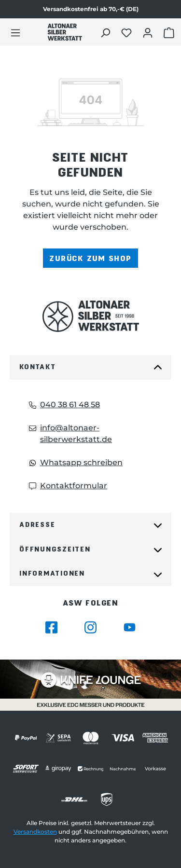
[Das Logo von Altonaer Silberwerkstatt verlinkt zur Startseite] (90, 316)
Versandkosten (35, 832)
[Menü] (15, 32)
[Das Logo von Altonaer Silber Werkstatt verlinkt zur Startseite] (65, 32)
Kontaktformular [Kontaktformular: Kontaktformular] (68, 486)
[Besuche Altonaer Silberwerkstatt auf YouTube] (130, 627)
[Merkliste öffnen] (128, 32)
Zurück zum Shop (90, 258)
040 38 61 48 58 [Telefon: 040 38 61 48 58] (64, 405)
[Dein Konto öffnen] (149, 32)
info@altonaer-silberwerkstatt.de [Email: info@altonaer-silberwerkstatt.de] (70, 434)
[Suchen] (106, 32)
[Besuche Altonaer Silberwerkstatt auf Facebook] (51, 627)
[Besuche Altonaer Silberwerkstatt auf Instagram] (90, 627)
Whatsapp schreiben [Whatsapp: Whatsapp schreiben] (76, 462)
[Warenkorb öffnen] (170, 32)
